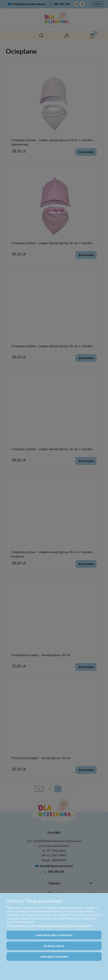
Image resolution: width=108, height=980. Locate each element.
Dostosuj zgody (54, 946)
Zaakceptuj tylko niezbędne (54, 935)
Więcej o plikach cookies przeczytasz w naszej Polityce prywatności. (50, 926)
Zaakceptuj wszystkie (54, 957)
